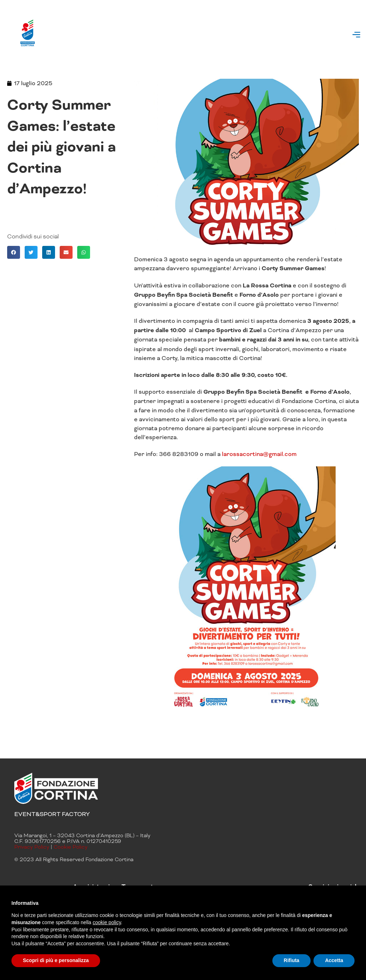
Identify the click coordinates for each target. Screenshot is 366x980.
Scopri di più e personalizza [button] (56, 960)
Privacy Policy (32, 847)
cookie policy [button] (107, 922)
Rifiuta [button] (292, 960)
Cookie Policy (71, 847)
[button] (357, 36)
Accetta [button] (334, 960)
